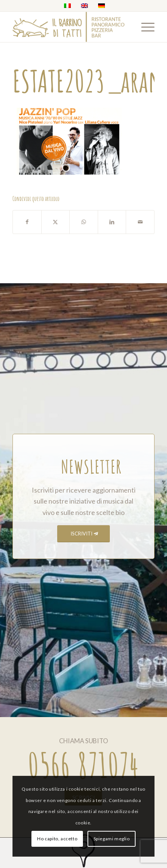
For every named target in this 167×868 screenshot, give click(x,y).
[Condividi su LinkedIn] (112, 222)
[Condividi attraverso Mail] (140, 222)
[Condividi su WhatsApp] (84, 222)
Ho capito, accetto (57, 839)
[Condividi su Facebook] (27, 222)
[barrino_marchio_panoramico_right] (69, 27)
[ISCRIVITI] (83, 534)
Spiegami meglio (112, 839)
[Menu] (144, 27)
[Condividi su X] (56, 222)
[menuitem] (144, 27)
